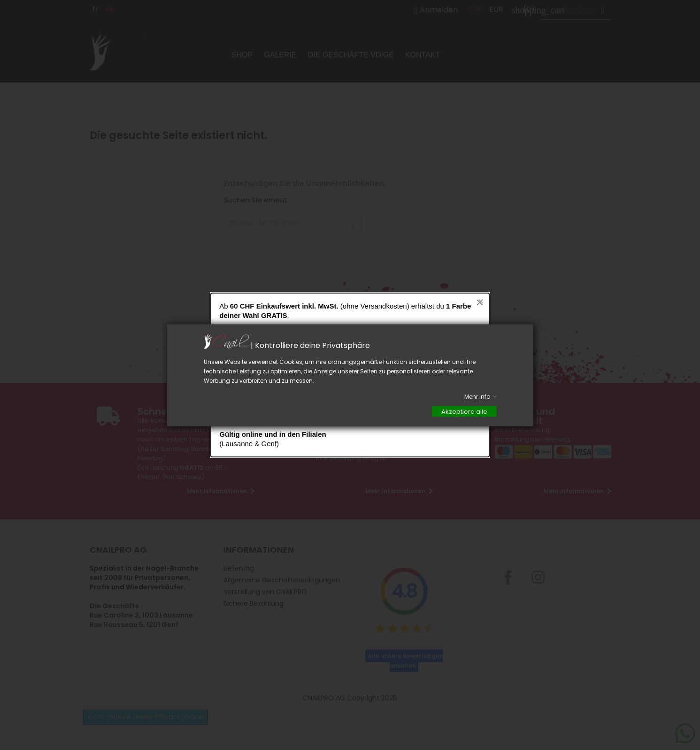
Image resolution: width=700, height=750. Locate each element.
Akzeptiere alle (464, 411)
